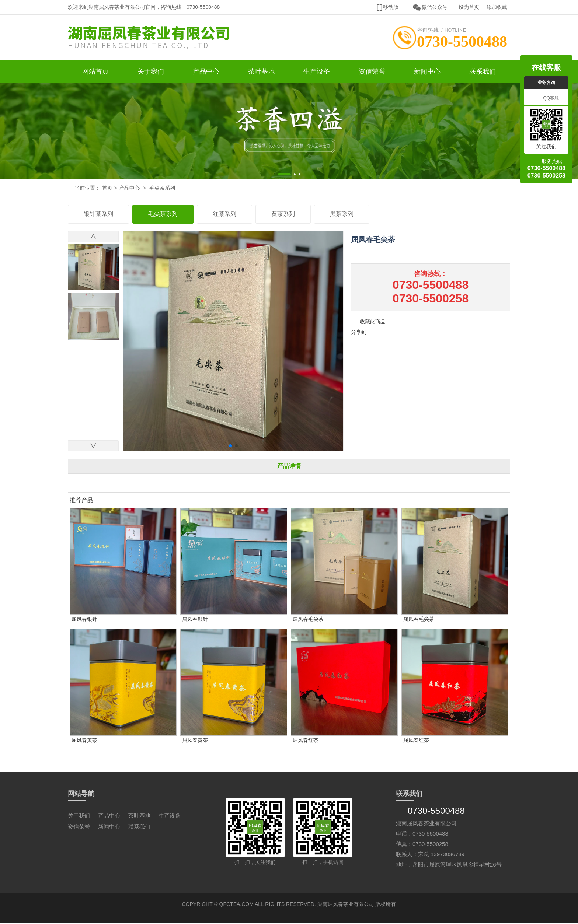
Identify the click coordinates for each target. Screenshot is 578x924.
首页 (107, 189)
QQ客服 (546, 98)
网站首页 (95, 73)
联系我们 (483, 73)
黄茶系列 (283, 215)
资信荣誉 (372, 73)
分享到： (361, 333)
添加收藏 (497, 7)
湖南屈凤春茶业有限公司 (346, 906)
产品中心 (206, 73)
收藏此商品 (373, 323)
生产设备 (317, 73)
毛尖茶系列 (162, 189)
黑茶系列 (342, 215)
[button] (284, 176)
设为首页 (469, 7)
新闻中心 (427, 73)
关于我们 (151, 73)
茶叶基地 (261, 73)
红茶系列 (224, 215)
